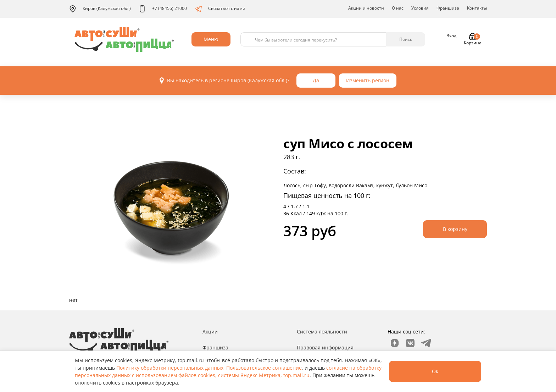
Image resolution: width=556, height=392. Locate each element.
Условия (420, 8)
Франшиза (448, 8)
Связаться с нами (220, 9)
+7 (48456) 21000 (163, 9)
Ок (435, 371)
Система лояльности (322, 332)
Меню (211, 39)
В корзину (455, 229)
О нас (398, 8)
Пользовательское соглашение (264, 368)
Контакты (477, 8)
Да (316, 80)
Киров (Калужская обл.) (100, 9)
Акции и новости (366, 8)
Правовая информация (325, 347)
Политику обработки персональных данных (170, 368)
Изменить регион (368, 80)
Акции (210, 332)
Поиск (406, 39)
